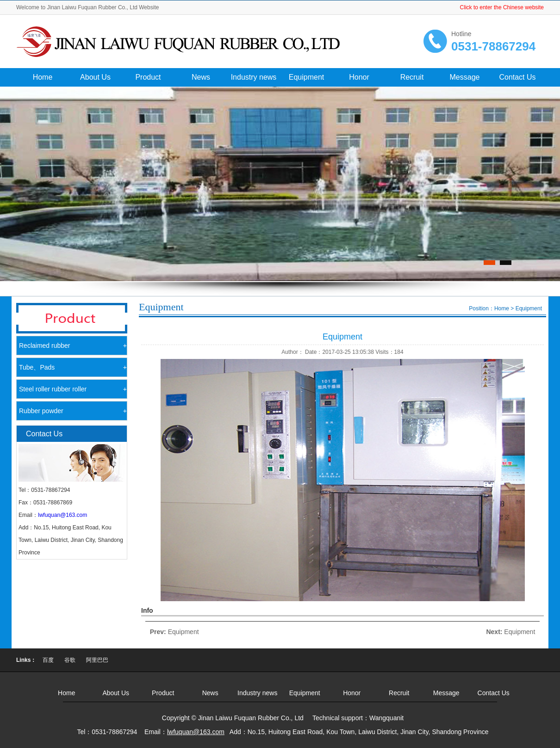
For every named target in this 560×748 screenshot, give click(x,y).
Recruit (412, 77)
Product (148, 77)
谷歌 (70, 660)
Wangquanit (386, 718)
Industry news (254, 77)
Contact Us (517, 77)
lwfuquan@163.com (62, 515)
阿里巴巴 (97, 660)
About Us (95, 77)
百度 (48, 660)
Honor (359, 77)
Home (43, 77)
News (201, 77)
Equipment (307, 77)
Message (465, 77)
